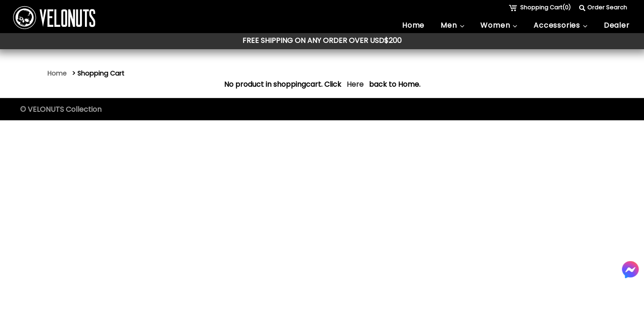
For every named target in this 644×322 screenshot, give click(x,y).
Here (355, 84)
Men (452, 25)
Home (413, 25)
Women (499, 25)
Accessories (561, 25)
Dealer (617, 25)
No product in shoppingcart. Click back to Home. (322, 84)
